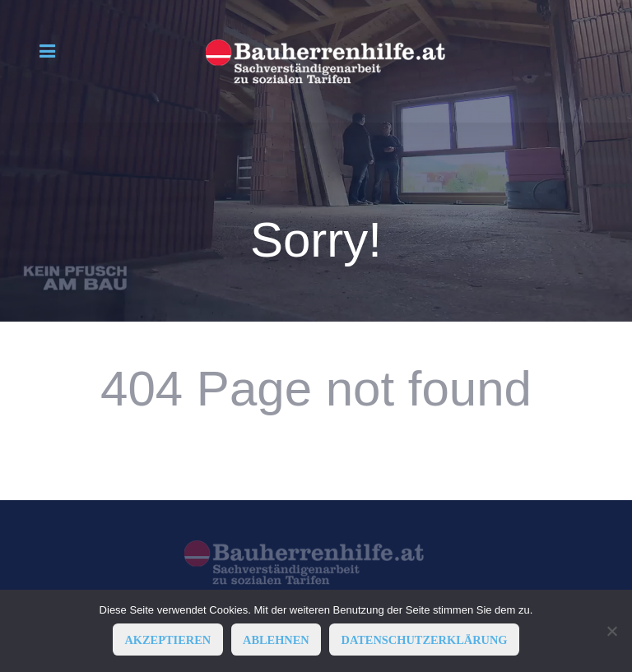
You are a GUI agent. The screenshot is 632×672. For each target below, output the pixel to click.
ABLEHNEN (276, 640)
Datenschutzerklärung (425, 640)
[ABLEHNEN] (611, 631)
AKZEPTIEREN (167, 640)
